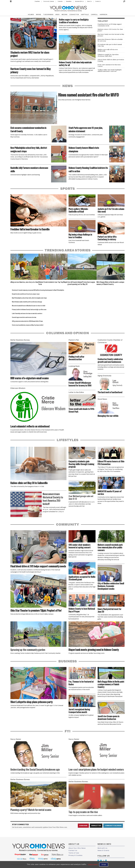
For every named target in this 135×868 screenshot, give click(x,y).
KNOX (57, 14)
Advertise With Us (79, 1)
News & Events (103, 850)
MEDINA (64, 14)
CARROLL (94, 14)
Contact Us (98, 1)
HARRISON (103, 14)
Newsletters (69, 1)
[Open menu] (11, 1)
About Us (89, 1)
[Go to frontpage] (68, 8)
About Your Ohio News (77, 848)
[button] (121, 269)
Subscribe (60, 1)
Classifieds (37, 1)
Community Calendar (49, 1)
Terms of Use (74, 853)
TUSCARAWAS (48, 14)
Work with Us (102, 848)
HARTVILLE (85, 14)
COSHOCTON (74, 14)
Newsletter (96, 826)
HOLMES (31, 14)
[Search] (124, 1)
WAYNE (39, 14)
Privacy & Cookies (75, 855)
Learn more (93, 864)
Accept (104, 864)
